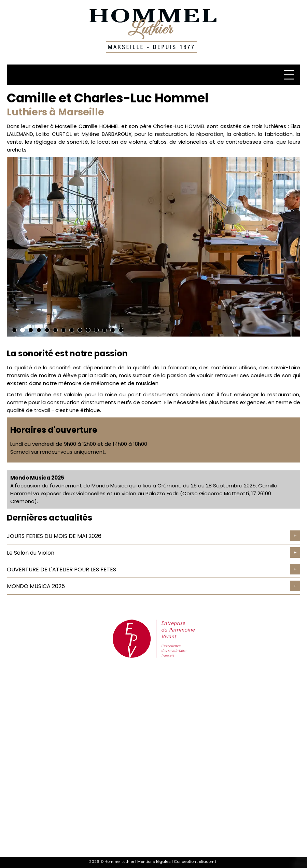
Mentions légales (154, 862)
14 (121, 330)
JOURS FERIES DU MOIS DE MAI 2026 (54, 536)
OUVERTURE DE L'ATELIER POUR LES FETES (61, 570)
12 (104, 330)
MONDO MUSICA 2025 (36, 586)
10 (88, 330)
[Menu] (290, 75)
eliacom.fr (208, 862)
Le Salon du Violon (31, 553)
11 (96, 330)
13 (113, 330)
